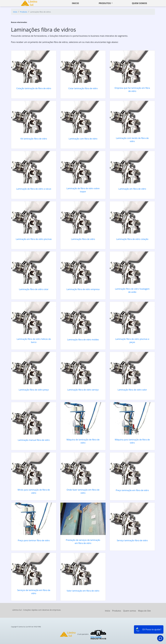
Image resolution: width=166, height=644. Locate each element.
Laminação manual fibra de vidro (34, 440)
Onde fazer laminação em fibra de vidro (83, 491)
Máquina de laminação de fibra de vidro (83, 441)
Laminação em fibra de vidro (132, 189)
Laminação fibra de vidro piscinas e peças (132, 341)
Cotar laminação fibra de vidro (83, 88)
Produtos (105, 3)
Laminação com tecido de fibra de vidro (132, 140)
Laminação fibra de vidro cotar (34, 289)
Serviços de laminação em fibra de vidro (34, 592)
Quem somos (139, 3)
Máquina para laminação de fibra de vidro (132, 441)
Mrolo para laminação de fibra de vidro (34, 491)
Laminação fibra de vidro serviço (83, 390)
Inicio (75, 3)
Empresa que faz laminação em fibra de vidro (132, 90)
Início (108, 611)
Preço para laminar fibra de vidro (34, 540)
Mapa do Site (144, 611)
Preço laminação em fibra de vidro (132, 490)
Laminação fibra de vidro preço (34, 390)
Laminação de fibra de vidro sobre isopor (83, 190)
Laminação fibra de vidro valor (132, 390)
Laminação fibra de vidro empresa (83, 289)
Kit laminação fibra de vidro (34, 139)
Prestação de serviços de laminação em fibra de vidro (83, 542)
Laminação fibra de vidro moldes (83, 340)
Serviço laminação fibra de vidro (132, 540)
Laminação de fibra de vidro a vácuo (34, 189)
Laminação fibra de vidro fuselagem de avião (132, 290)
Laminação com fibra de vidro (83, 139)
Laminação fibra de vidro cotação (132, 239)
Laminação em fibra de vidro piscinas (34, 239)
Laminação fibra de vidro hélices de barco (34, 341)
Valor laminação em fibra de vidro (83, 591)
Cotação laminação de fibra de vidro (34, 88)
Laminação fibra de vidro (83, 239)
